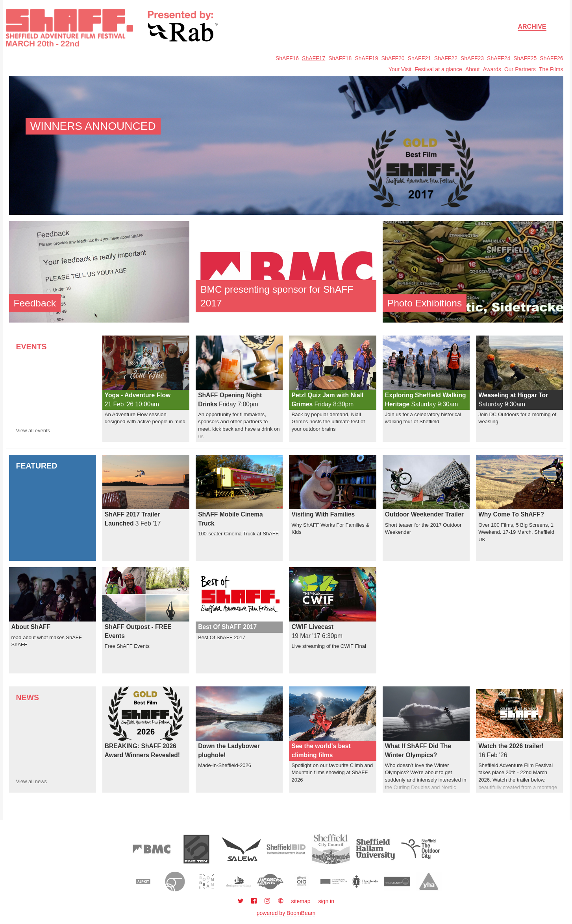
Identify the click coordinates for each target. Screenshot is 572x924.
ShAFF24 (499, 58)
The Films (551, 69)
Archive (532, 27)
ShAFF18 (340, 58)
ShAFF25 (525, 58)
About (473, 69)
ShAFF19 (366, 58)
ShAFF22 (446, 58)
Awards (492, 69)
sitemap (301, 901)
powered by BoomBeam (286, 913)
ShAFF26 (551, 58)
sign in (326, 901)
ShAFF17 (314, 58)
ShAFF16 (287, 58)
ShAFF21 (419, 58)
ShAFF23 (472, 58)
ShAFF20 (393, 58)
